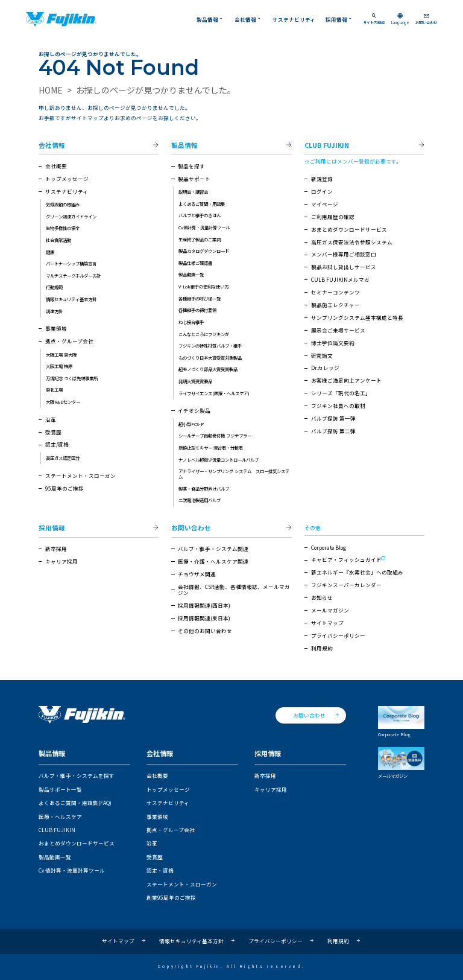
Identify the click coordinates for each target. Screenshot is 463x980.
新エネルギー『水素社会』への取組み (357, 572)
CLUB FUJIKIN (327, 146)
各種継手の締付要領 (197, 310)
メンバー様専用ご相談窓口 (344, 254)
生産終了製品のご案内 (200, 239)
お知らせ (322, 597)
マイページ (325, 204)
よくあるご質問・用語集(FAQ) (75, 803)
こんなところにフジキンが (204, 334)
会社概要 (56, 166)
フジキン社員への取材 (338, 406)
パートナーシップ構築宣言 (71, 263)
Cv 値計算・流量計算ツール (72, 870)
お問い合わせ (426, 19)
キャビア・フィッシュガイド (346, 559)
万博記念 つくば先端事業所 (72, 378)
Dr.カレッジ (325, 367)
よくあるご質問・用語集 (202, 204)
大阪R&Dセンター (63, 402)
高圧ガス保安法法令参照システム (352, 242)
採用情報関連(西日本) (204, 605)
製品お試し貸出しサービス (344, 267)
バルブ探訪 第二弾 (333, 431)
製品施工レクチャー (335, 305)
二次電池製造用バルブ (200, 500)
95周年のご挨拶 (65, 488)
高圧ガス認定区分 (63, 458)
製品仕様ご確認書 (195, 263)
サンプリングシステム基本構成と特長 (357, 317)
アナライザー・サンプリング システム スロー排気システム (234, 474)
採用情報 (339, 19)
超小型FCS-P (191, 424)
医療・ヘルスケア (60, 816)
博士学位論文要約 (333, 343)
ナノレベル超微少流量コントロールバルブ (219, 460)
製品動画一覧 (191, 274)
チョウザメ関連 (197, 574)
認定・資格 (160, 870)
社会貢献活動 (58, 240)
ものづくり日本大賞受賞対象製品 (210, 358)
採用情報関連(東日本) (204, 618)
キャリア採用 (61, 561)
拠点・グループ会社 (69, 341)
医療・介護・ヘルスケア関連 (213, 561)
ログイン (322, 191)
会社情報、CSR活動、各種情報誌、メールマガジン (234, 590)
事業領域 (56, 328)
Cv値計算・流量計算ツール (204, 227)
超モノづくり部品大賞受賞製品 (208, 369)
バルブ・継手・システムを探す (77, 775)
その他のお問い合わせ (205, 631)
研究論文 (322, 355)
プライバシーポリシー (338, 635)
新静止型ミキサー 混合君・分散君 (211, 447)
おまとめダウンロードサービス (349, 229)
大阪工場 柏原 (59, 366)
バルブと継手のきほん (200, 215)
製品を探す (191, 166)
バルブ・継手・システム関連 (213, 549)
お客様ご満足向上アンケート (346, 380)
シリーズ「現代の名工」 (341, 393)
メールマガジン (330, 610)
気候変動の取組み (63, 204)
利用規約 (322, 648)
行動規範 (54, 287)
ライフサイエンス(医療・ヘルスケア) (214, 393)
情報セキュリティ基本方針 (71, 299)
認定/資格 (57, 444)
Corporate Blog (329, 547)
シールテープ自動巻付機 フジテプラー (215, 435)
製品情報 (210, 19)
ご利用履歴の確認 (333, 217)
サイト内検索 (374, 19)
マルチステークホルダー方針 (73, 275)
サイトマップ (327, 623)
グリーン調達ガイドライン (71, 216)
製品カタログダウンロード (204, 251)
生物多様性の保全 (63, 228)
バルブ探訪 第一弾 (333, 418)
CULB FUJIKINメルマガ (340, 279)
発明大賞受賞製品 (195, 381)
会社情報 (248, 19)
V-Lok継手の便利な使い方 (203, 286)
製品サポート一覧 (60, 789)
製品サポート (194, 179)
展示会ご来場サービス (338, 330)
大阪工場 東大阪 (61, 355)
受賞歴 (53, 432)
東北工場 (54, 390)
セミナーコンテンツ (335, 292)
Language (400, 19)
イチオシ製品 (194, 410)
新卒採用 (56, 549)
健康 (50, 252)
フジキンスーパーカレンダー (346, 585)
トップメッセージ (67, 179)
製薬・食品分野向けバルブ (204, 488)
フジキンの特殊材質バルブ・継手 (210, 345)
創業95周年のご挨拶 (171, 897)
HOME (51, 90)
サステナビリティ (294, 19)
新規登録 (322, 179)
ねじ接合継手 (191, 322)
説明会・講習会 (193, 192)
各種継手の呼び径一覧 (200, 298)
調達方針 (54, 311)
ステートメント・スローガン (80, 476)
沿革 (51, 419)
